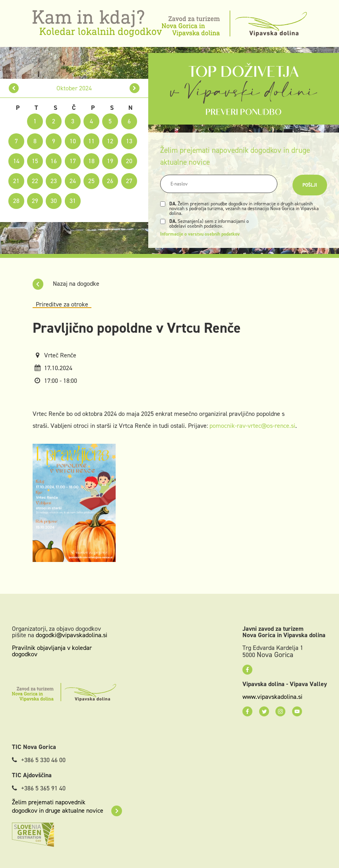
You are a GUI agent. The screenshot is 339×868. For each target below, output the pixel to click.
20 (129, 161)
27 (129, 181)
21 (16, 181)
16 (54, 161)
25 (91, 181)
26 (110, 181)
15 (35, 161)
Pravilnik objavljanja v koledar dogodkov (52, 651)
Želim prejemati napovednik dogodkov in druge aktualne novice (67, 806)
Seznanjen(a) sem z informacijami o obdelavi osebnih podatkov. (209, 224)
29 (35, 201)
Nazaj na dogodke (66, 284)
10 (73, 141)
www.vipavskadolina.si (272, 697)
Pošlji (310, 185)
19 (110, 161)
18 (91, 161)
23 (54, 181)
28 (16, 201)
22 (35, 181)
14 (16, 161)
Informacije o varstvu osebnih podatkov (200, 234)
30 (54, 201)
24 (73, 181)
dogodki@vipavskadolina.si (72, 635)
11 (91, 141)
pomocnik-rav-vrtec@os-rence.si (252, 426)
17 (73, 161)
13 (129, 141)
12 (110, 141)
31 (73, 201)
